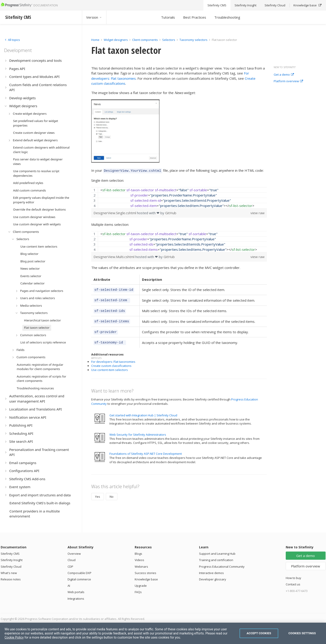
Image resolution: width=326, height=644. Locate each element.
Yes (98, 492)
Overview (74, 554)
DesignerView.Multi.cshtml (114, 256)
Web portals (76, 592)
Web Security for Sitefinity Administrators (138, 430)
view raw (258, 212)
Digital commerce (79, 579)
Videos (139, 560)
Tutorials (168, 17)
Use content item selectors (110, 365)
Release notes (11, 579)
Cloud (72, 560)
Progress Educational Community (222, 567)
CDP (70, 567)
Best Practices (195, 17)
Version (94, 17)
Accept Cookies (259, 633)
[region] (179, 197)
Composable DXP (80, 573)
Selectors (169, 40)
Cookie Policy (14, 637)
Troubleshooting (227, 17)
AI (69, 586)
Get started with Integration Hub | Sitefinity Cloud (143, 410)
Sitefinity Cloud (11, 567)
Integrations (76, 599)
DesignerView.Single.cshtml (115, 212)
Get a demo (284, 75)
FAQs (138, 592)
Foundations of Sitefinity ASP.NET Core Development (146, 449)
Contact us (293, 584)
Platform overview (288, 81)
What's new (9, 573)
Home (95, 40)
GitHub (171, 212)
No (112, 492)
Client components (145, 40)
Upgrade (141, 586)
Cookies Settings (302, 633)
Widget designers (116, 40)
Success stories (145, 573)
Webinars (141, 567)
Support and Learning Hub (217, 554)
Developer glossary (213, 579)
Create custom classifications (111, 361)
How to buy (293, 578)
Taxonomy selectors (194, 40)
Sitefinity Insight (12, 560)
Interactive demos (211, 573)
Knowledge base (146, 579)
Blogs (138, 554)
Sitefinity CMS (10, 554)
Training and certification (216, 560)
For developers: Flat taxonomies (113, 357)
